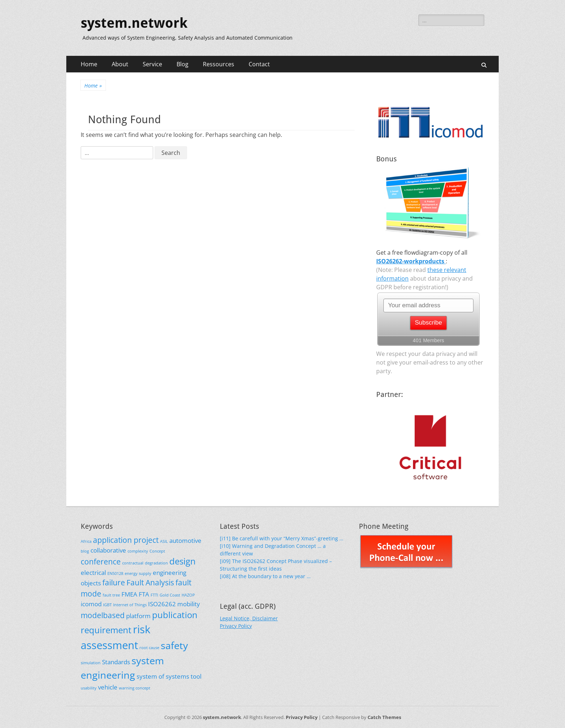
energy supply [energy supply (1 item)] (138, 573)
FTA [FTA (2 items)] (144, 594)
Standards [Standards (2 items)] (116, 662)
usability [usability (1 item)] (89, 688)
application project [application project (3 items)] (126, 540)
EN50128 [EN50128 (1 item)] (115, 573)
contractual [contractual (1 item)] (133, 563)
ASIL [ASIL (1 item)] (164, 541)
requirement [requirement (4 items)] (106, 630)
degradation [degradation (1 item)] (156, 563)
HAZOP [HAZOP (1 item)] (188, 595)
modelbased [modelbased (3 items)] (103, 615)
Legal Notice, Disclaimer (249, 618)
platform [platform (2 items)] (138, 616)
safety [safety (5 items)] (174, 645)
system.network (134, 23)
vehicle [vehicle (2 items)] (108, 687)
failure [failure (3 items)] (114, 582)
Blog (183, 64)
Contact (259, 64)
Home (89, 64)
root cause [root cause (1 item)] (149, 648)
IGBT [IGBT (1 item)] (107, 605)
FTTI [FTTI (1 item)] (154, 595)
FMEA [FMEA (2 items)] (129, 594)
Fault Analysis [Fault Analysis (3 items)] (150, 582)
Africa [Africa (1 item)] (86, 541)
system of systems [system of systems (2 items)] (163, 676)
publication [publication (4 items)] (175, 615)
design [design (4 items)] (183, 561)
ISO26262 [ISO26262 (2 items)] (162, 604)
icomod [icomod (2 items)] (91, 604)
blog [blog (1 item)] (85, 551)
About (120, 64)
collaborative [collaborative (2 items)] (108, 550)
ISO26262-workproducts (411, 261)
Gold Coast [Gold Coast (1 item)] (170, 595)
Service (152, 64)
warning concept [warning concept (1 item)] (135, 688)
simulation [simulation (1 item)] (91, 663)
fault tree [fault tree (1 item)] (111, 595)
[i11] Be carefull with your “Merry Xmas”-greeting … (282, 538)
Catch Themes (384, 717)
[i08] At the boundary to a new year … (265, 576)
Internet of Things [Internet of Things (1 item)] (130, 605)
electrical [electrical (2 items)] (93, 573)
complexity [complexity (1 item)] (138, 551)
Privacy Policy (236, 626)
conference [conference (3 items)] (101, 562)
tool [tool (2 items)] (196, 676)
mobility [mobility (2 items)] (189, 604)
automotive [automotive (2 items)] (185, 541)
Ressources (219, 64)
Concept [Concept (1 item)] (157, 551)
